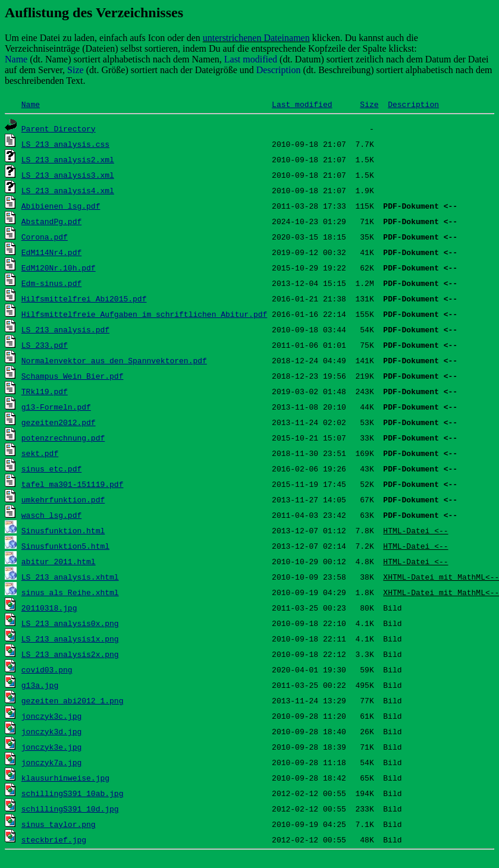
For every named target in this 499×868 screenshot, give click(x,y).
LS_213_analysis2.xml (68, 159)
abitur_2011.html (59, 561)
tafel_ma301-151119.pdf (73, 484)
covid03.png (47, 669)
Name (31, 104)
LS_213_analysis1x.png (70, 639)
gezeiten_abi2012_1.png (73, 700)
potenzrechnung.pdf (63, 438)
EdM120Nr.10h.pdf (59, 268)
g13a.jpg (40, 685)
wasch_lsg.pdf (51, 515)
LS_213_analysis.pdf (65, 329)
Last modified (302, 104)
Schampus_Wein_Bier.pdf (73, 376)
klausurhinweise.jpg (65, 778)
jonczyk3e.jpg (51, 747)
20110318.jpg (49, 608)
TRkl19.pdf (45, 391)
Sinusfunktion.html (63, 530)
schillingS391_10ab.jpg (73, 793)
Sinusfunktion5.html (65, 546)
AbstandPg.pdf (51, 221)
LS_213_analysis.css (65, 144)
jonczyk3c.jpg (51, 716)
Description (413, 104)
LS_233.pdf (45, 345)
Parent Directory (59, 128)
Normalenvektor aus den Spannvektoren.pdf (114, 360)
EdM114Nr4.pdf (51, 252)
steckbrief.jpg (54, 839)
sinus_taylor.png (59, 824)
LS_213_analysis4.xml (68, 190)
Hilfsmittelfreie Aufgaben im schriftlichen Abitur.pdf (144, 314)
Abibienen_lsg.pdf (61, 206)
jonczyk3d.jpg (51, 731)
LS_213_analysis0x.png (70, 623)
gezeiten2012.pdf (59, 422)
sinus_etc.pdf (51, 468)
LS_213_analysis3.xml (68, 175)
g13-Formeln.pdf (56, 407)
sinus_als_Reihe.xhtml (70, 592)
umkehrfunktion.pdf (63, 499)
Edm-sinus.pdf (51, 283)
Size (369, 104)
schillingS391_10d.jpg (70, 809)
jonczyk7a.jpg (51, 762)
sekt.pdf (40, 453)
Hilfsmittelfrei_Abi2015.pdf (84, 298)
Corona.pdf (45, 237)
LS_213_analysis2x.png (70, 654)
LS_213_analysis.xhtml (70, 577)
